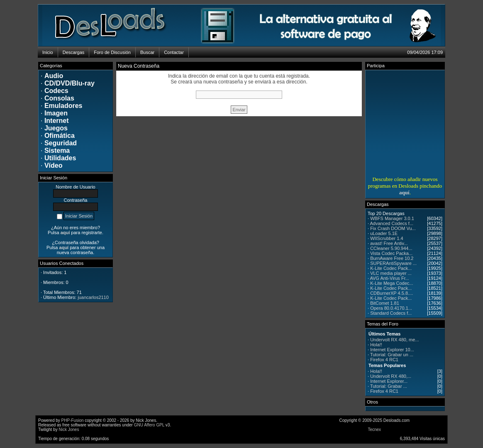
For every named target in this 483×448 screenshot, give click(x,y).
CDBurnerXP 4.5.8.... (392, 293)
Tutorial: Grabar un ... (392, 355)
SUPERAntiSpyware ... (393, 263)
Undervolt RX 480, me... (394, 340)
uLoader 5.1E (384, 233)
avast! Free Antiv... (389, 243)
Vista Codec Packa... (391, 253)
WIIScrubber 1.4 (387, 238)
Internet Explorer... (389, 381)
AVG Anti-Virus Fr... (390, 278)
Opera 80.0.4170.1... (391, 308)
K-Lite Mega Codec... (392, 283)
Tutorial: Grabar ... (389, 386)
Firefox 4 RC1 (384, 360)
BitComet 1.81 (385, 303)
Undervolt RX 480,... (391, 376)
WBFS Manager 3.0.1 (392, 218)
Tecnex (374, 430)
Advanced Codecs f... (392, 223)
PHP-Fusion (73, 420)
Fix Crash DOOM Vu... (393, 228)
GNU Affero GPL (149, 425)
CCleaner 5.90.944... (391, 248)
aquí (404, 192)
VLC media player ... (391, 273)
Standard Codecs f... (391, 313)
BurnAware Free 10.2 (392, 258)
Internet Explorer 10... (392, 350)
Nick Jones (69, 430)
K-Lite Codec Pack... (391, 268)
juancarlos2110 (93, 297)
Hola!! (376, 345)
